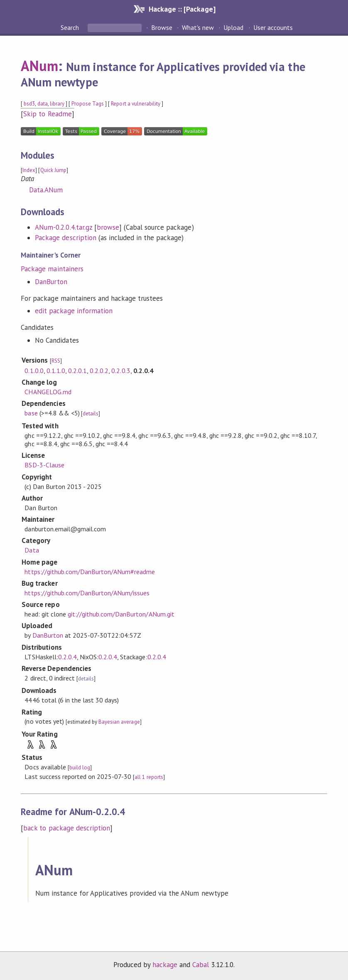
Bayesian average (119, 722)
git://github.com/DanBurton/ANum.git (121, 614)
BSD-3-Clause (44, 465)
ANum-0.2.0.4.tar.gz (63, 227)
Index (29, 170)
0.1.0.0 (34, 371)
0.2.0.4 (67, 657)
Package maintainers (52, 269)
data (43, 104)
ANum (39, 66)
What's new (198, 27)
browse (108, 227)
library (57, 104)
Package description (65, 238)
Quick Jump (53, 170)
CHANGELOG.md (48, 392)
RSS (56, 361)
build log (80, 768)
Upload (233, 27)
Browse (162, 27)
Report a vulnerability (136, 104)
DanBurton (51, 282)
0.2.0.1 (77, 371)
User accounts (273, 27)
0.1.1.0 (56, 371)
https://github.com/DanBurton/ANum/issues (87, 593)
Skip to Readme (47, 114)
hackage (165, 965)
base (31, 413)
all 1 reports (149, 777)
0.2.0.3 (121, 371)
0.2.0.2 (99, 371)
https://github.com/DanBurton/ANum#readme (90, 572)
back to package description (67, 828)
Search (71, 27)
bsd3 (29, 104)
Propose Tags (88, 104)
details (91, 414)
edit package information (74, 311)
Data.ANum (46, 190)
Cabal (201, 965)
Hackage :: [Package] (182, 9)
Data (32, 550)
